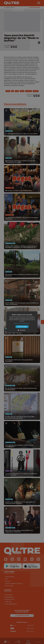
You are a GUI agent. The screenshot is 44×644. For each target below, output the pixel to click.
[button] (22, 323)
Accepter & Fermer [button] (22, 327)
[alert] (22, 322)
